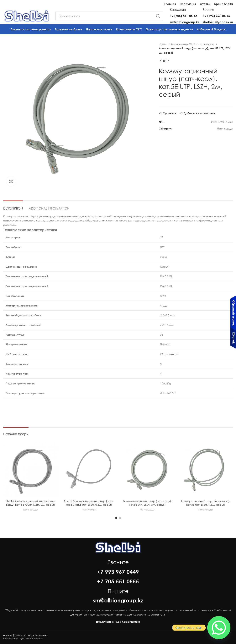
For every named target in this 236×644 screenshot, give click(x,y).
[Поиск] (109, 16)
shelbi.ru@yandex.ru (218, 22)
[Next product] (168, 61)
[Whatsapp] (219, 628)
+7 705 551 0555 (118, 581)
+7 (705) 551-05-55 (184, 16)
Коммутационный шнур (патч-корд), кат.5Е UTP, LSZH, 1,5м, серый (206, 503)
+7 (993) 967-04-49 (217, 16)
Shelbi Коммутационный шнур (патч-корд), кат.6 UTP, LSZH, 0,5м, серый (89, 503)
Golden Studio (11, 639)
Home (163, 44)
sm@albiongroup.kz (184, 22)
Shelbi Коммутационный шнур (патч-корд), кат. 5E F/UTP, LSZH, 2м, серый (30, 503)
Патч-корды (207, 44)
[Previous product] (161, 61)
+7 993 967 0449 (118, 572)
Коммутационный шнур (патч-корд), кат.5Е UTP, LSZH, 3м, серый (147, 503)
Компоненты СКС (183, 44)
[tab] (13, 206)
